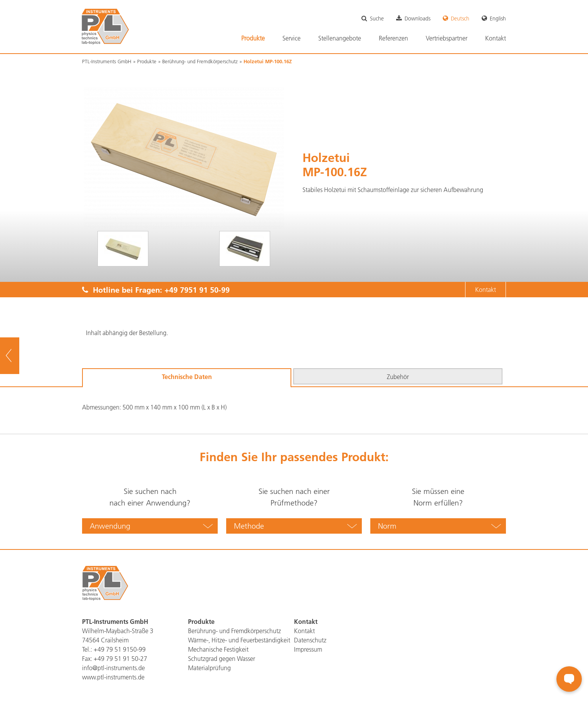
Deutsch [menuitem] (460, 19)
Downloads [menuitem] (417, 19)
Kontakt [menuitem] (496, 38)
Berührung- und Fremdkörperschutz (200, 61)
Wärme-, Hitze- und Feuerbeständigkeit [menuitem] (239, 640)
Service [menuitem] (291, 38)
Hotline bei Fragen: (156, 290)
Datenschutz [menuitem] (310, 640)
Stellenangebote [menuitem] (340, 38)
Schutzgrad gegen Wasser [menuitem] (222, 659)
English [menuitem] (498, 19)
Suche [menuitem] (377, 19)
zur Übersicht (19, 356)
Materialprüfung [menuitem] (209, 668)
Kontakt (486, 290)
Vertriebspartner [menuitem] (447, 38)
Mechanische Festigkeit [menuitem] (218, 649)
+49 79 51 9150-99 (120, 649)
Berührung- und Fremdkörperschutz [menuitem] (234, 631)
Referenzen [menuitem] (393, 38)
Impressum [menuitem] (308, 649)
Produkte (147, 61)
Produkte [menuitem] (253, 38)
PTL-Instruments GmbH (107, 61)
